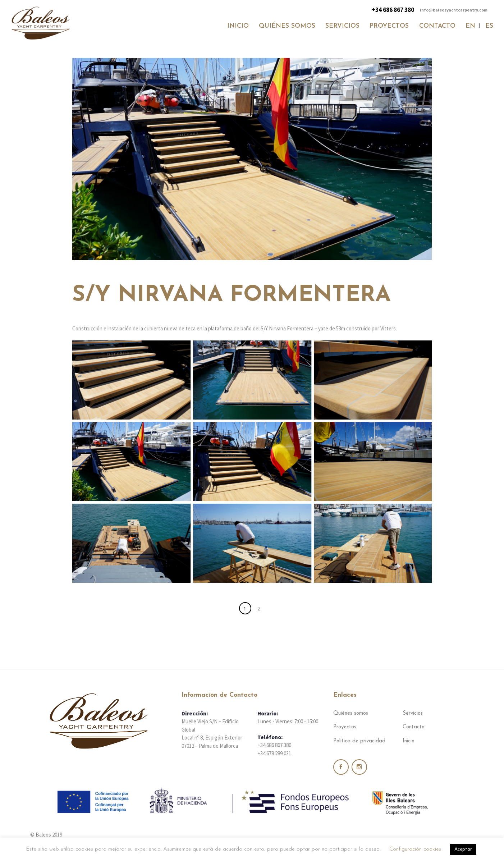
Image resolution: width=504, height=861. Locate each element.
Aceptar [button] (463, 849)
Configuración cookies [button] (415, 849)
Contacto (414, 727)
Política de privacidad (359, 741)
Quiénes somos (351, 713)
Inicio (409, 741)
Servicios (413, 713)
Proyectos (345, 727)
